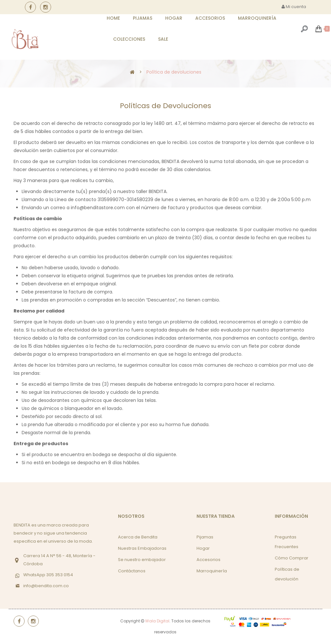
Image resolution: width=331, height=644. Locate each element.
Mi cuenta (294, 7)
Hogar (203, 548)
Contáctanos (132, 571)
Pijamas (205, 537)
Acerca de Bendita (138, 537)
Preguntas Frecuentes (287, 542)
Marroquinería (212, 571)
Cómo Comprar (292, 558)
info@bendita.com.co (46, 586)
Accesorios (208, 560)
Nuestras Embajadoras (142, 548)
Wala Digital (157, 621)
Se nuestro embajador (142, 560)
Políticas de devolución (287, 574)
